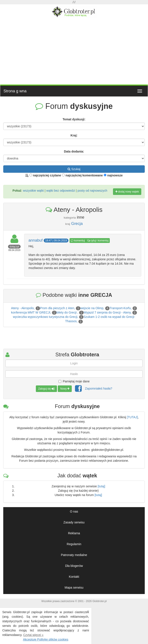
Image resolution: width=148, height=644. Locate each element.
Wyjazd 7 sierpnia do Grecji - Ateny (107, 312)
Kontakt (74, 577)
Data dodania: (74, 151)
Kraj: (74, 135)
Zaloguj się (46, 389)
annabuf (36, 240)
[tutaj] (101, 486)
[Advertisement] (74, 51)
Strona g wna (15, 91)
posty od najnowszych (92, 191)
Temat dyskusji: (74, 119)
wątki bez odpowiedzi (61, 191)
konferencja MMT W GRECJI (31, 312)
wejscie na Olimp (92, 308)
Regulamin (74, 544)
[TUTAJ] (132, 417)
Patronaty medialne (74, 555)
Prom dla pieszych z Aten (57, 308)
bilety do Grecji (67, 312)
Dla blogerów (74, 566)
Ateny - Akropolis (22, 308)
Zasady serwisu (74, 522)
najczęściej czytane (45, 175)
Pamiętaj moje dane (74, 381)
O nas (74, 511)
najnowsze (113, 175)
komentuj (78, 241)
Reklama (74, 533)
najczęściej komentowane (82, 175)
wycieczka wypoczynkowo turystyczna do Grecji (45, 317)
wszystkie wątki (33, 191)
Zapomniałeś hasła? (99, 388)
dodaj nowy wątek (127, 192)
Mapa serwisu (74, 588)
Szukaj (74, 169)
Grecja (77, 224)
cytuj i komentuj (98, 241)
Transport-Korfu (120, 308)
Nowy (65, 389)
